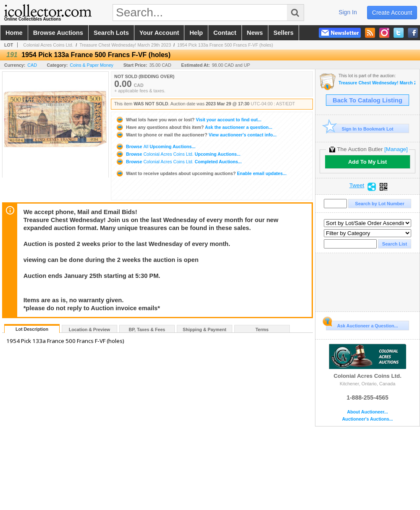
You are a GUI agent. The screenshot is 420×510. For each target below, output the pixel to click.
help (196, 33)
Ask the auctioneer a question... (194, 127)
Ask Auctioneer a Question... (362, 324)
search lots (111, 33)
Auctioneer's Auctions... (367, 419)
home (14, 33)
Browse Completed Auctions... (179, 162)
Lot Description (32, 329)
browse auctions (58, 33)
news (255, 33)
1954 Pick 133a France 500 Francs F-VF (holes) (225, 45)
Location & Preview (89, 330)
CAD (32, 65)
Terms (262, 330)
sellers (283, 33)
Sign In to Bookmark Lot (360, 129)
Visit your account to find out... (188, 120)
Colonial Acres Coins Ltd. (48, 45)
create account (392, 13)
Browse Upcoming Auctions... (155, 146)
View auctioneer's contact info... (196, 135)
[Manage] (396, 149)
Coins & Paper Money (92, 65)
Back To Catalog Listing (367, 100)
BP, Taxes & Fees (147, 330)
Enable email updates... (201, 173)
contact (225, 33)
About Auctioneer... (367, 412)
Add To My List (367, 162)
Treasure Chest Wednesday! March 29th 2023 (125, 45)
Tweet (357, 186)
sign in (348, 12)
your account (159, 33)
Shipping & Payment (205, 330)
